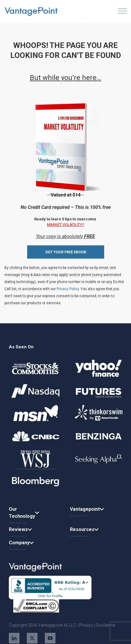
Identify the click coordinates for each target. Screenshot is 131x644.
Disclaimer (106, 625)
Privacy (86, 625)
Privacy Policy (68, 289)
